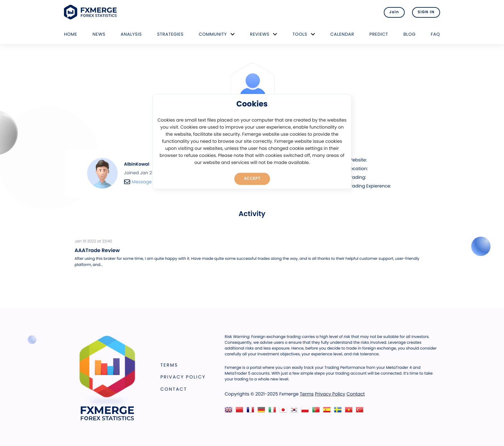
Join (394, 12)
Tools (300, 34)
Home (71, 34)
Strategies (170, 34)
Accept (252, 178)
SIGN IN (426, 12)
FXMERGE (91, 12)
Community (213, 34)
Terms (169, 365)
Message (138, 182)
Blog (410, 34)
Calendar (342, 34)
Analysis (131, 34)
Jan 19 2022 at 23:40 (93, 241)
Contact (174, 389)
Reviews (260, 34)
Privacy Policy (183, 377)
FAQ (435, 34)
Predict (379, 34)
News (99, 34)
